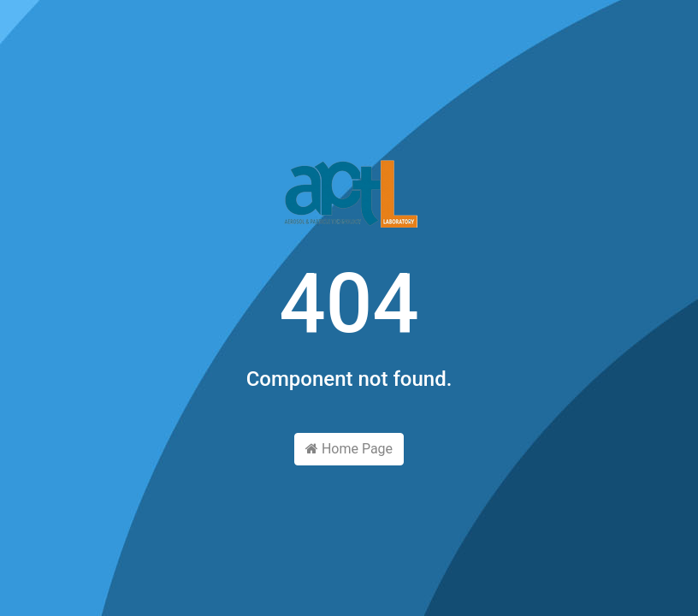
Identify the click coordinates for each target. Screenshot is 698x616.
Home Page (349, 449)
